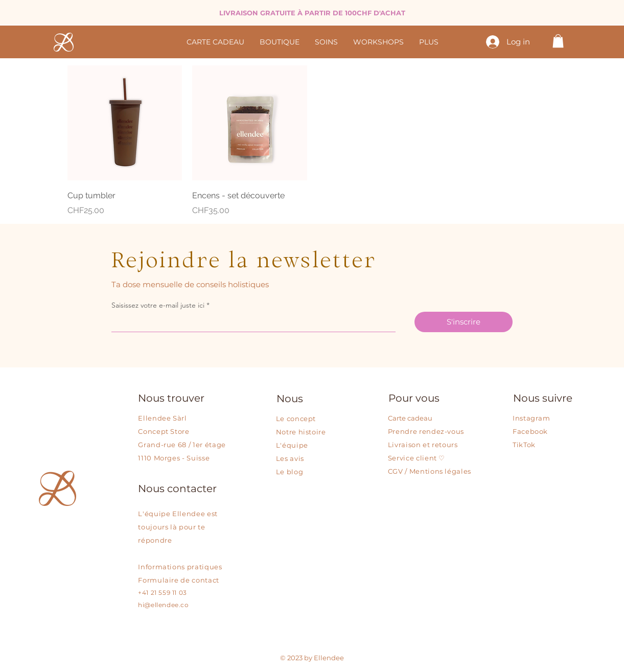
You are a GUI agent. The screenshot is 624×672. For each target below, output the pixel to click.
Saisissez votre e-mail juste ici (159, 305)
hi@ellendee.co (163, 605)
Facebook (530, 431)
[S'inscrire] (464, 322)
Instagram (531, 418)
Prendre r (405, 431)
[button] (558, 41)
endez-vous (443, 431)
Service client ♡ (417, 458)
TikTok (524, 445)
